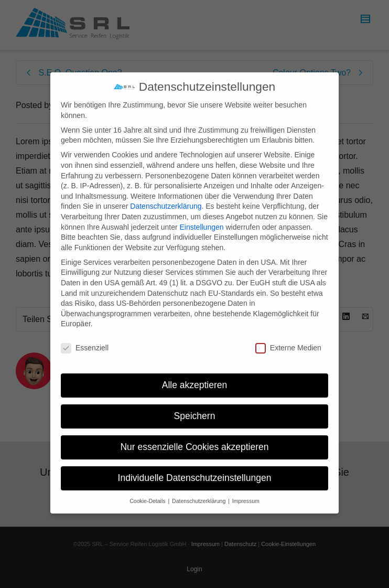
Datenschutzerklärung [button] (199, 491)
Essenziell (85, 339)
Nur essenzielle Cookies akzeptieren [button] (194, 437)
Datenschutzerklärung (166, 197)
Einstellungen (201, 217)
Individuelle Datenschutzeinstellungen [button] (195, 468)
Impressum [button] (246, 491)
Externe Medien (288, 339)
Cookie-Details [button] (148, 491)
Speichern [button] (195, 406)
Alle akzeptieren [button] (195, 376)
